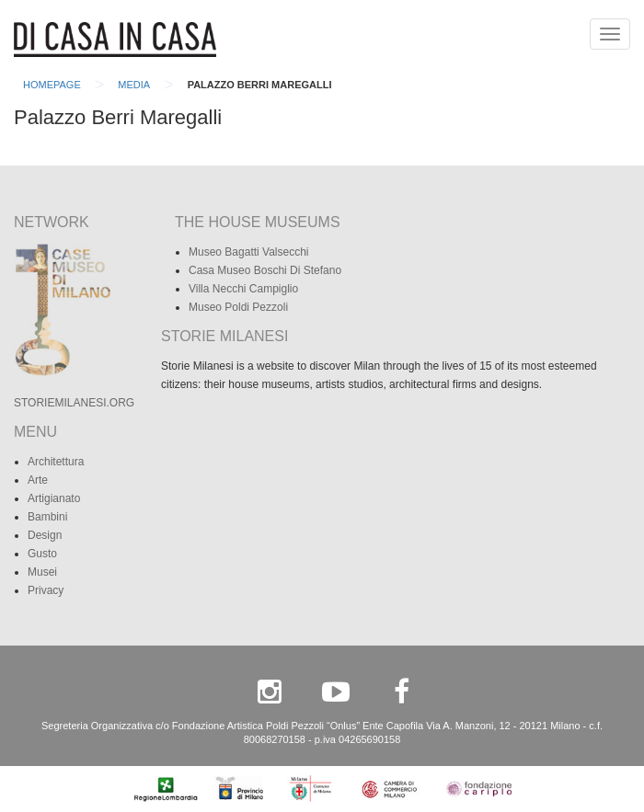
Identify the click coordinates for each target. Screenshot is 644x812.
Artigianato (54, 498)
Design (45, 535)
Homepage (52, 85)
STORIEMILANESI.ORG (74, 403)
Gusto (42, 554)
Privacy (46, 590)
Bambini (47, 517)
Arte (38, 480)
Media (134, 85)
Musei (42, 572)
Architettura (56, 462)
